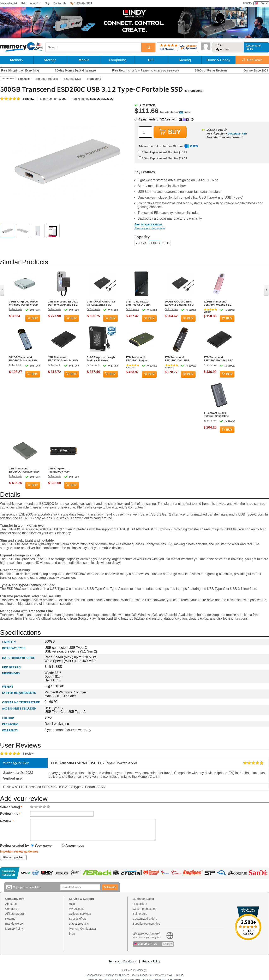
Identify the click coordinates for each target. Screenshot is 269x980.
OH (181, 112)
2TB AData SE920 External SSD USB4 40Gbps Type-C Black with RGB (140, 303)
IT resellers (140, 904)
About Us (35, 3)
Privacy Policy (151, 961)
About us (11, 904)
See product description (150, 228)
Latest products (79, 924)
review (207, 312)
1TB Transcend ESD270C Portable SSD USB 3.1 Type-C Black (63, 359)
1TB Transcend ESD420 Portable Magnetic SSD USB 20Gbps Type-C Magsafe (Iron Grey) (63, 303)
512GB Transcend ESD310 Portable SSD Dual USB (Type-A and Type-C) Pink (218, 303)
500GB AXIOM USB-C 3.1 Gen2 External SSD (179, 303)
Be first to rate (16, 309)
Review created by (14, 846)
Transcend (195, 91)
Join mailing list (8, 3)
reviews (130, 368)
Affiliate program (16, 914)
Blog (47, 3)
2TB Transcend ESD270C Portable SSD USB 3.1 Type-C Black (219, 359)
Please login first (13, 857)
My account (223, 49)
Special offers (78, 919)
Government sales (144, 909)
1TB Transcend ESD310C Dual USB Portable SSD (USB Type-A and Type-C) (177, 359)
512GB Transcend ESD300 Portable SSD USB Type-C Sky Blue (23, 359)
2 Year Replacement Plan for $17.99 (163, 158)
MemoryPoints (14, 929)
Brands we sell (15, 924)
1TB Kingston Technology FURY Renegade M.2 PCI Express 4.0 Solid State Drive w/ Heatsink (63, 470)
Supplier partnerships (146, 924)
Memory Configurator (83, 929)
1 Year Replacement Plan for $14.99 (163, 152)
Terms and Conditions (123, 961)
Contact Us (60, 3)
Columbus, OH (237, 134)
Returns (10, 919)
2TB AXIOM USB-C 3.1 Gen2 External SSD (101, 303)
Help (23, 3)
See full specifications (148, 224)
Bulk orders (140, 914)
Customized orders (145, 919)
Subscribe (110, 887)
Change (168, 944)
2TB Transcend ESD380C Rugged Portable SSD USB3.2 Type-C (139, 359)
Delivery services (80, 914)
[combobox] (94, 47)
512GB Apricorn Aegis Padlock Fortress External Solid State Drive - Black (101, 359)
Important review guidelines (19, 851)
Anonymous (73, 846)
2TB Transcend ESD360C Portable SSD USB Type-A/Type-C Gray (24, 470)
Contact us (12, 909)
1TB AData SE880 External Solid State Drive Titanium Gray (216, 414)
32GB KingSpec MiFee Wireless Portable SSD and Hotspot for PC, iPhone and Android (23, 303)
